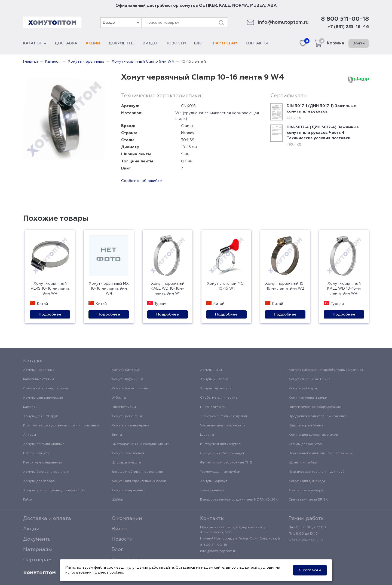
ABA (272, 6)
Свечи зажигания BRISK (308, 500)
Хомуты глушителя (216, 389)
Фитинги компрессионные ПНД (226, 463)
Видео (150, 43)
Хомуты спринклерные (131, 426)
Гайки (28, 500)
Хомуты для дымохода (307, 481)
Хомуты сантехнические (43, 398)
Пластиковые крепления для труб (317, 472)
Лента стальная (212, 490)
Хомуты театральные (128, 490)
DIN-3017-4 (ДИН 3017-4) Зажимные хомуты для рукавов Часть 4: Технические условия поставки (323, 133)
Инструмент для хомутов (220, 444)
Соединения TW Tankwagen (223, 453)
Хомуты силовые (126, 370)
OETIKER (208, 6)
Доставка (66, 43)
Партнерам (225, 43)
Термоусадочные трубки (220, 472)
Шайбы (118, 500)
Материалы (38, 550)
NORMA (240, 6)
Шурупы (207, 435)
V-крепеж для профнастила (223, 426)
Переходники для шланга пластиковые (321, 453)
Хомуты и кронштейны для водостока (54, 490)
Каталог (35, 43)
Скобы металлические (219, 398)
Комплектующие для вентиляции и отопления (61, 426)
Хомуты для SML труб (41, 416)
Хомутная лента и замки (308, 398)
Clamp (187, 126)
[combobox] (121, 23)
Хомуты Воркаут (214, 481)
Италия (188, 133)
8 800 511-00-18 (345, 19)
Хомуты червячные (39, 370)
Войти (359, 43)
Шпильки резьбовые (306, 426)
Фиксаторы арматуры (306, 490)
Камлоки (30, 407)
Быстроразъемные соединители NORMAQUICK (239, 500)
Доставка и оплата (47, 519)
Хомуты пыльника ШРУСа (310, 379)
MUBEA (258, 6)
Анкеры (30, 435)
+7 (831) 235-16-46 (348, 27)
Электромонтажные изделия (223, 416)
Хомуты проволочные (130, 389)
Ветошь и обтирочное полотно (137, 472)
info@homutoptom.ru (283, 22)
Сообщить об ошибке (142, 181)
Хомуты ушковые (214, 379)
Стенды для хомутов (305, 444)
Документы (121, 43)
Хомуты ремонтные (127, 416)
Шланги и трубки (303, 463)
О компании (127, 519)
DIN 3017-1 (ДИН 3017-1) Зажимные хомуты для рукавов (321, 109)
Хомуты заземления (128, 453)
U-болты (119, 398)
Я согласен (310, 570)
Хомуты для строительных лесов (139, 481)
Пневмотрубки (124, 407)
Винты (117, 435)
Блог (199, 43)
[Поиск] (221, 23)
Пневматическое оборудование (315, 407)
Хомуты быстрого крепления (47, 472)
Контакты (257, 43)
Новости (176, 43)
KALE (225, 6)
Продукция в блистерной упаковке (318, 416)
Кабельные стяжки (39, 379)
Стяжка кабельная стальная (46, 389)
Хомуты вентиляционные (44, 444)
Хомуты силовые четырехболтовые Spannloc (326, 370)
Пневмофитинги (213, 407)
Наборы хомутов (37, 453)
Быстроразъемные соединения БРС (141, 444)
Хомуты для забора (39, 481)
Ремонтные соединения (42, 463)
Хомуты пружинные (128, 379)
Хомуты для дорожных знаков (313, 435)
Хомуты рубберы (303, 389)
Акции (93, 43)
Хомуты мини (211, 370)
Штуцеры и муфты (126, 463)
